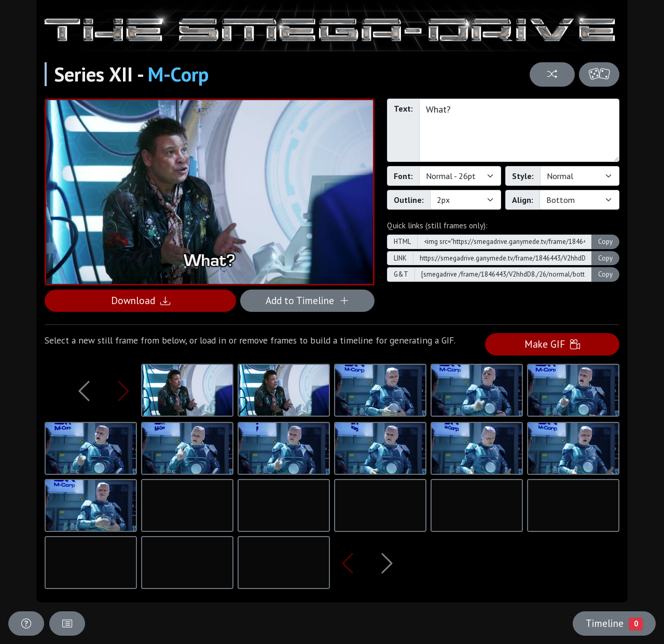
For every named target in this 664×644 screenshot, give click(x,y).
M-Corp (178, 74)
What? (519, 130)
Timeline (614, 623)
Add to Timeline (307, 300)
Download (141, 300)
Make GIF (552, 344)
